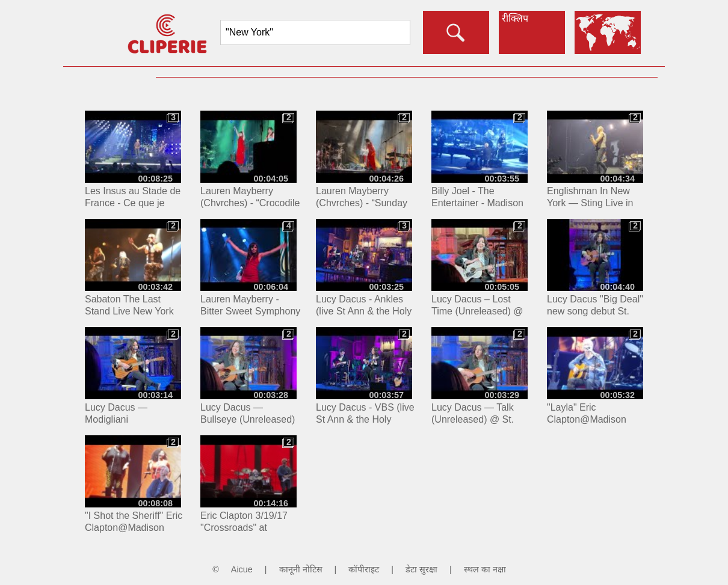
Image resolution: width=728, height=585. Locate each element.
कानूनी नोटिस (301, 569)
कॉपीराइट (364, 569)
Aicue (242, 569)
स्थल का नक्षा (485, 569)
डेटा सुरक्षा (421, 569)
